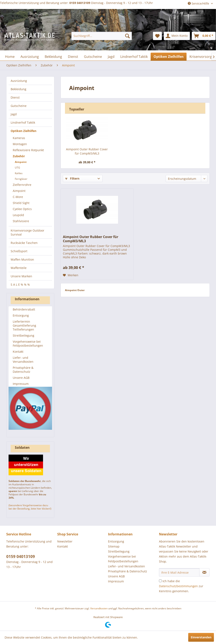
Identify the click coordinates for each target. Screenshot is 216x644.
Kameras (19, 138)
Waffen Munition (22, 259)
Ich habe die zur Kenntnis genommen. (181, 586)
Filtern (72, 178)
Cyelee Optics (22, 209)
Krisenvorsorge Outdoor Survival (27, 232)
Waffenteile (19, 268)
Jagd (14, 114)
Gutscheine (19, 106)
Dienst (15, 97)
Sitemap (114, 546)
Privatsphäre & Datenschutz (23, 370)
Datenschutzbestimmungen (178, 586)
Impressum (21, 384)
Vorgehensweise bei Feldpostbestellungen (28, 344)
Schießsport (19, 251)
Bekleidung (18, 89)
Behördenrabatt (24, 309)
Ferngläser (21, 179)
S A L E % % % (20, 285)
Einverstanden (201, 637)
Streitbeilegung (24, 335)
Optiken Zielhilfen (24, 131)
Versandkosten (99, 608)
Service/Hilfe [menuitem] (199, 3)
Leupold (18, 215)
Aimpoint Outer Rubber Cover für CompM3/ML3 (87, 151)
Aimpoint (21, 162)
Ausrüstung (19, 81)
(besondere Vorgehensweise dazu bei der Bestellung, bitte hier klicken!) (30, 507)
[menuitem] (102, 36)
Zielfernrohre (22, 185)
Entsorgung (21, 315)
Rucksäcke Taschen (24, 243)
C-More (18, 197)
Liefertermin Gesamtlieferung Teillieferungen (24, 325)
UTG (17, 168)
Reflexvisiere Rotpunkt (28, 150)
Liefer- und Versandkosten (23, 360)
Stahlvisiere (21, 221)
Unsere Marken (21, 276)
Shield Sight (21, 203)
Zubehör (19, 156)
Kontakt (18, 352)
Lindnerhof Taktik (23, 122)
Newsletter (65, 541)
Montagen (20, 144)
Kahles (19, 173)
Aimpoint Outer (75, 290)
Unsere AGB (21, 378)
